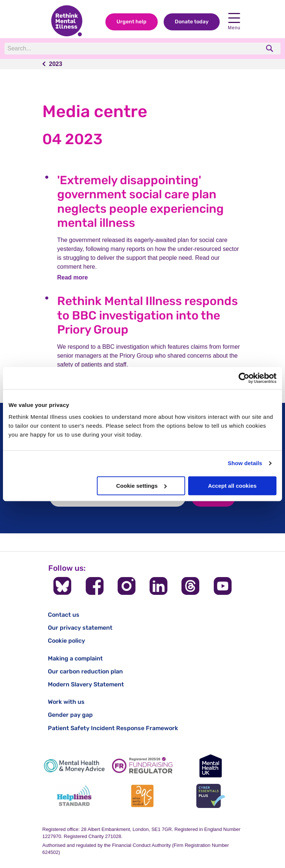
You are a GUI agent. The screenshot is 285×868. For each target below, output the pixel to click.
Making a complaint (75, 658)
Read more (73, 277)
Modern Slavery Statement (86, 684)
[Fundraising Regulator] (142, 766)
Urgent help (132, 22)
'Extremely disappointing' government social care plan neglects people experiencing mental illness (140, 201)
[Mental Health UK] (211, 766)
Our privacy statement (80, 628)
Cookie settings (141, 486)
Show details (245, 463)
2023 (56, 64)
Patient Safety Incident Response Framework (113, 728)
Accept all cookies (232, 486)
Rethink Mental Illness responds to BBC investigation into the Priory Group (148, 315)
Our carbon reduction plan (85, 671)
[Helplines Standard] (74, 796)
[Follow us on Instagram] (127, 586)
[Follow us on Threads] (190, 586)
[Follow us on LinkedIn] (158, 586)
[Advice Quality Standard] (142, 796)
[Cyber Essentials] (211, 796)
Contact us (64, 615)
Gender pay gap (70, 715)
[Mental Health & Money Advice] (74, 766)
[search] (270, 48)
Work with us (66, 702)
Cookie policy (66, 641)
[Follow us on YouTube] (223, 586)
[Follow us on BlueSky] (62, 586)
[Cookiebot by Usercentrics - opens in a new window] (244, 378)
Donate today (192, 22)
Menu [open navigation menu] (234, 22)
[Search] (107, 49)
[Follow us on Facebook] (95, 586)
